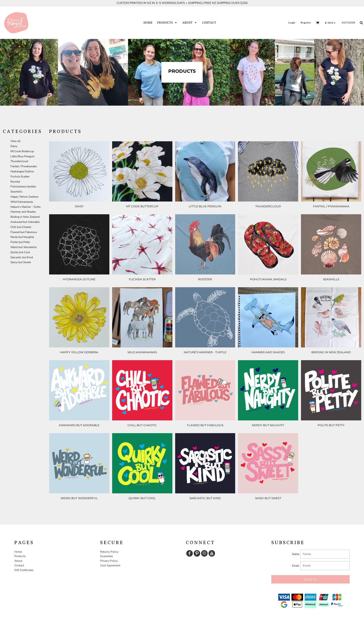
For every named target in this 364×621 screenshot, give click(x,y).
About (18, 561)
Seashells (16, 192)
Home (18, 552)
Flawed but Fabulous (24, 232)
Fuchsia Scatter (20, 177)
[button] (167, 23)
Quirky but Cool (20, 252)
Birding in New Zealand (25, 217)
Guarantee (106, 556)
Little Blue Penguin (22, 156)
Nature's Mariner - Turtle (25, 207)
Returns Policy (109, 552)
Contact (19, 565)
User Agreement (110, 565)
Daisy (14, 146)
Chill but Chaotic (21, 227)
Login (292, 22)
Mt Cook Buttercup (22, 151)
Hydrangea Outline (22, 171)
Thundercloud (19, 161)
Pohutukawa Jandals (23, 186)
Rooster (15, 182)
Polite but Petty (20, 242)
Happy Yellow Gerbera (24, 197)
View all (16, 141)
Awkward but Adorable (25, 222)
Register (306, 22)
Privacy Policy (109, 561)
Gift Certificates (24, 570)
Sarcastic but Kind (22, 257)
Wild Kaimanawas (22, 202)
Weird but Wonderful (24, 247)
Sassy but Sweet (21, 262)
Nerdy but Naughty (22, 237)
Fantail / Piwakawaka (24, 166)
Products (20, 556)
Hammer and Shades (23, 212)
